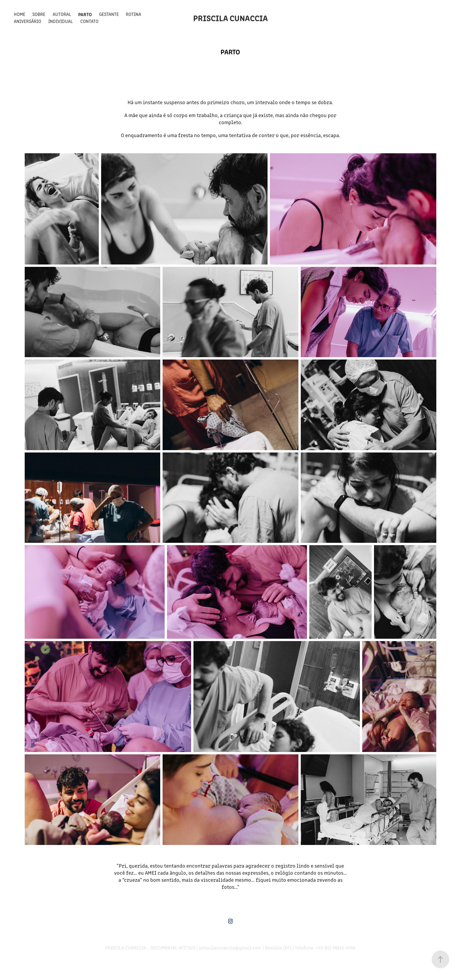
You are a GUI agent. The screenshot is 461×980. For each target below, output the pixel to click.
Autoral (62, 14)
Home (20, 14)
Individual (61, 21)
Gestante (109, 14)
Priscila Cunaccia (230, 18)
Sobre (39, 14)
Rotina (133, 14)
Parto (85, 14)
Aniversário (27, 21)
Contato (89, 21)
